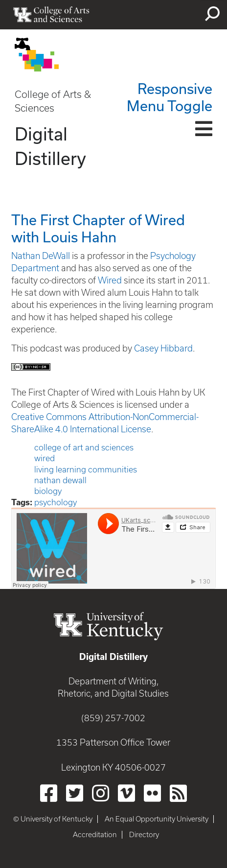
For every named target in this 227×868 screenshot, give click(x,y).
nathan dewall (60, 480)
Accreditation (95, 835)
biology (48, 491)
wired (45, 458)
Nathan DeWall (41, 256)
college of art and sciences (84, 447)
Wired (110, 280)
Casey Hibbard (163, 348)
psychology (56, 502)
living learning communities (86, 469)
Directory (144, 835)
